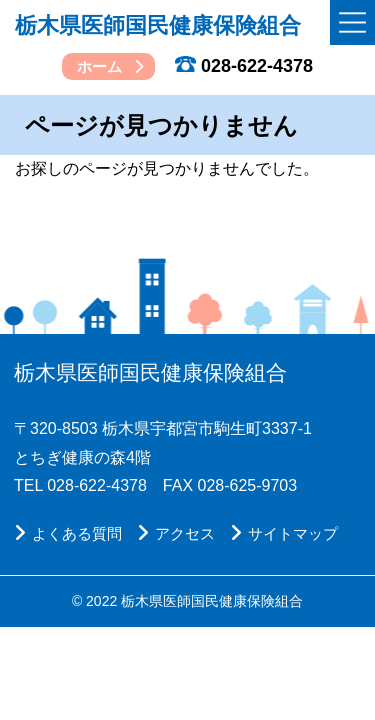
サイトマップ (284, 532)
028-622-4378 (244, 66)
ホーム (99, 66)
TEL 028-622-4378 (80, 486)
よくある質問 (68, 532)
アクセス (176, 532)
